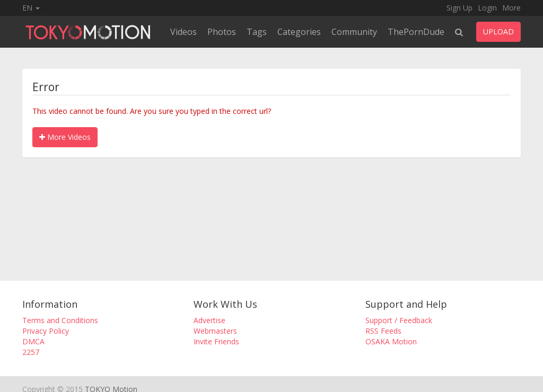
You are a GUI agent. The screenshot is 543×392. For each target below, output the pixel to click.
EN (31, 8)
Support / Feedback (399, 320)
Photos (222, 32)
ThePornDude (416, 32)
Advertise (209, 320)
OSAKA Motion (391, 341)
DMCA (33, 341)
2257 (31, 352)
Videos (183, 32)
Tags (257, 32)
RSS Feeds (383, 331)
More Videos (65, 137)
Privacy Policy (46, 331)
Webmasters (215, 331)
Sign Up (459, 8)
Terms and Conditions (60, 320)
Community (354, 32)
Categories (299, 32)
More (511, 8)
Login (487, 8)
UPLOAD (498, 32)
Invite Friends (216, 341)
